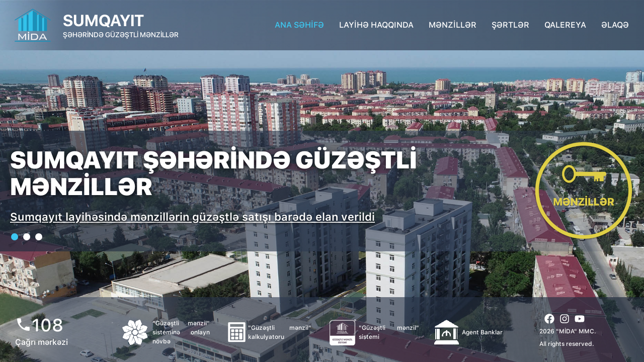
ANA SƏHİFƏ (299, 25)
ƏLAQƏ (615, 25)
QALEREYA (565, 25)
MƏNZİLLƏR (453, 25)
